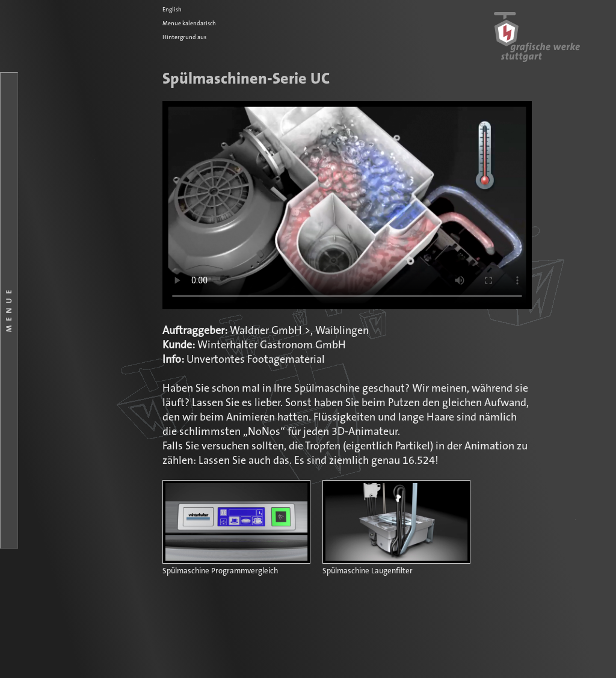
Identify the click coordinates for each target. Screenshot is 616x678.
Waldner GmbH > (270, 331)
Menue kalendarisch (189, 23)
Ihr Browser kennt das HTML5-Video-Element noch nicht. (347, 205)
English (172, 10)
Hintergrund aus (184, 37)
